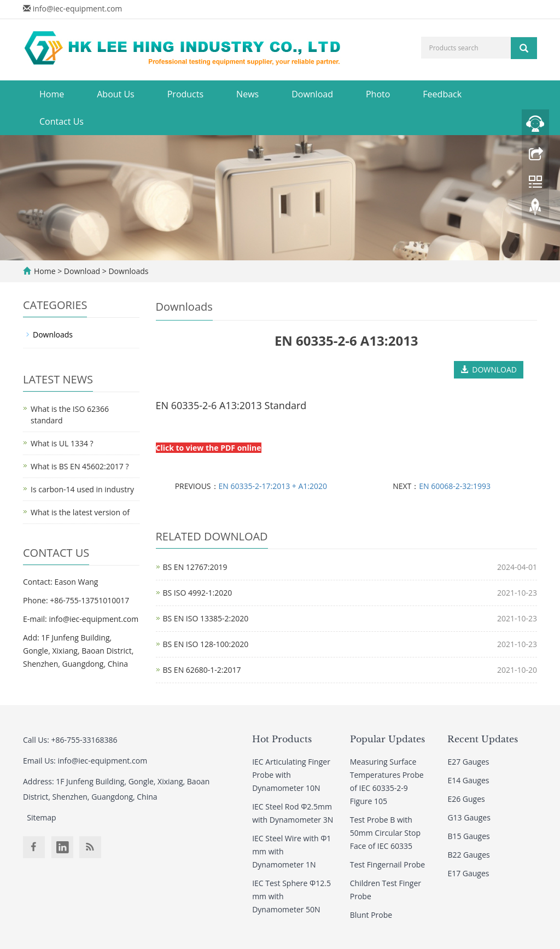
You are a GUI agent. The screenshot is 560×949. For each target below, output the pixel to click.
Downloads (128, 271)
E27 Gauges (468, 762)
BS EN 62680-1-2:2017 (202, 670)
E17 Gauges (468, 873)
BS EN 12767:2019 (195, 567)
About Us (116, 94)
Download (312, 94)
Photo (378, 94)
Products (185, 94)
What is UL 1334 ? (62, 443)
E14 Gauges (468, 780)
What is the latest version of (80, 512)
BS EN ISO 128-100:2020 (206, 644)
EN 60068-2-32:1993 (455, 486)
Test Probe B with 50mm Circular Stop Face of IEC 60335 (385, 833)
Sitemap (41, 817)
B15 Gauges (468, 836)
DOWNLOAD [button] (489, 369)
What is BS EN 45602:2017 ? (80, 466)
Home (52, 94)
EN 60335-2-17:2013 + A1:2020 (273, 486)
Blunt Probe (371, 915)
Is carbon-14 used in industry (82, 489)
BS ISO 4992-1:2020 (198, 593)
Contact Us (62, 121)
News (247, 94)
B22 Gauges (468, 855)
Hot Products (282, 739)
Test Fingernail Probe (387, 864)
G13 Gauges (469, 817)
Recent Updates (483, 739)
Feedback (442, 94)
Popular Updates (387, 739)
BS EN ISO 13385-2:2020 (206, 618)
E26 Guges (466, 799)
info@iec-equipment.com (78, 8)
